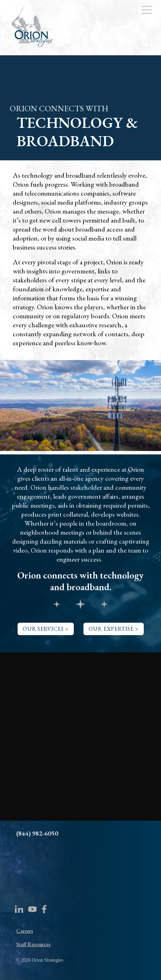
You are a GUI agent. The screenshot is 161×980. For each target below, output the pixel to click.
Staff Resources (33, 944)
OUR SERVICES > (46, 629)
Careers (25, 931)
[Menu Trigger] (147, 10)
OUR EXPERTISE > (114, 629)
